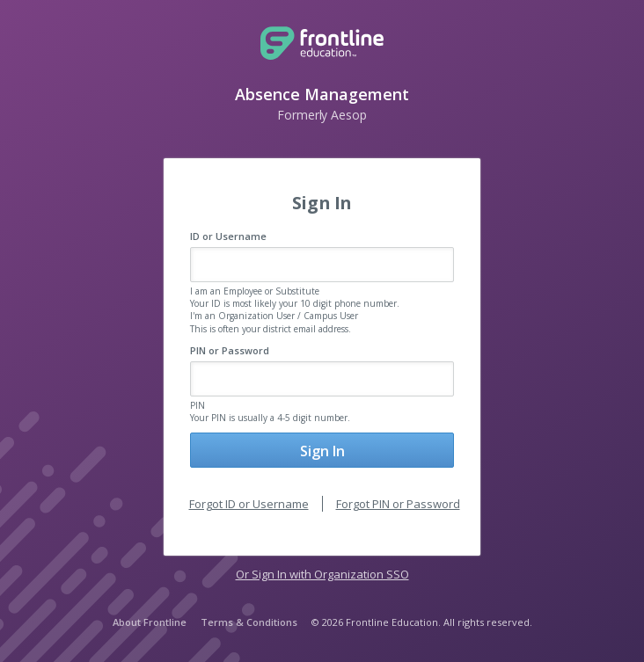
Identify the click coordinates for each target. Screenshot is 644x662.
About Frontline (150, 622)
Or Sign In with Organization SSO (322, 574)
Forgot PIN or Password (398, 504)
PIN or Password (230, 350)
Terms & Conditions (249, 622)
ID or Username (228, 236)
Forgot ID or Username (249, 504)
